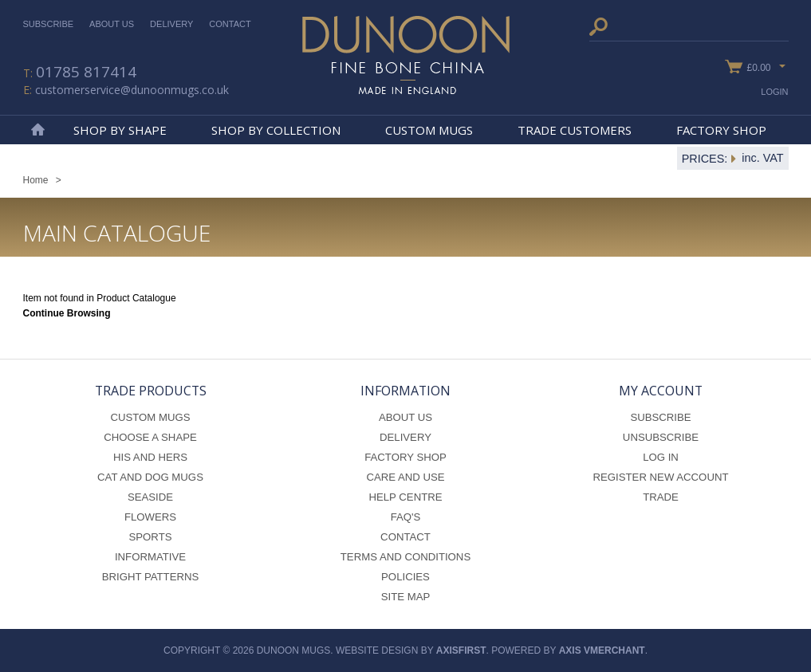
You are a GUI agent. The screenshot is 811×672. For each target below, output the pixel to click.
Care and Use (405, 477)
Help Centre (405, 497)
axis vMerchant (602, 650)
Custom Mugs (429, 130)
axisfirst (461, 650)
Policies (405, 577)
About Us (112, 24)
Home (37, 130)
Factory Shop (721, 130)
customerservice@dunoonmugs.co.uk (132, 90)
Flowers (150, 517)
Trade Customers (575, 130)
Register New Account (661, 477)
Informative (150, 557)
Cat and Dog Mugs (150, 477)
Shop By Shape (120, 130)
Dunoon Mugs (406, 55)
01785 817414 (86, 72)
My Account (661, 391)
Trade (661, 497)
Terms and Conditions (405, 557)
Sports (151, 537)
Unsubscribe (661, 437)
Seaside (150, 497)
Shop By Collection (276, 130)
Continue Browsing (67, 313)
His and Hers (150, 457)
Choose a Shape (150, 437)
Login (774, 92)
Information (405, 391)
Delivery (171, 24)
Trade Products (151, 391)
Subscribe (49, 24)
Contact (230, 24)
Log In (661, 457)
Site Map (406, 597)
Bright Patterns (151, 577)
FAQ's (406, 517)
